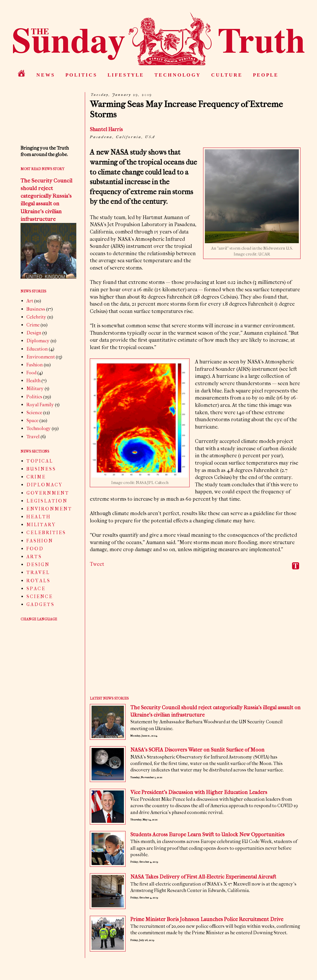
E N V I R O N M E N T (49, 509)
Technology (39, 428)
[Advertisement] (195, 637)
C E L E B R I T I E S (46, 533)
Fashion (35, 365)
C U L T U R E (226, 75)
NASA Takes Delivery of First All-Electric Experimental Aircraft (203, 877)
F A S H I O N (39, 541)
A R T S (34, 557)
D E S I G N (38, 565)
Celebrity (36, 317)
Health (33, 381)
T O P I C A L (39, 461)
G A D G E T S (40, 604)
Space (32, 420)
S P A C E (36, 589)
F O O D (35, 549)
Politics (34, 397)
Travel (33, 437)
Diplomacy (38, 341)
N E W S (45, 75)
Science (34, 413)
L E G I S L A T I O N (47, 501)
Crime (33, 325)
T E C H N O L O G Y (177, 75)
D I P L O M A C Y (44, 485)
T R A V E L (38, 572)
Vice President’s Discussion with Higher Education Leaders (199, 792)
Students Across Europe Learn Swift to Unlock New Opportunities (207, 835)
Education (37, 349)
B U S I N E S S (41, 469)
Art (30, 301)
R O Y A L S (38, 581)
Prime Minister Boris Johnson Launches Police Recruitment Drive (207, 919)
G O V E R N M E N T (47, 493)
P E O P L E (265, 75)
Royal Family (40, 405)
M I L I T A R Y (41, 525)
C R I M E (36, 477)
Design (34, 333)
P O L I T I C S (81, 75)
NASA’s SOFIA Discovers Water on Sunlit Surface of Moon (197, 750)
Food (31, 373)
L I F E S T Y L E (125, 75)
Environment (41, 357)
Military (35, 389)
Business (36, 309)
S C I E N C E (39, 596)
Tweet (97, 564)
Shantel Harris (106, 130)
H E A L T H (38, 517)
